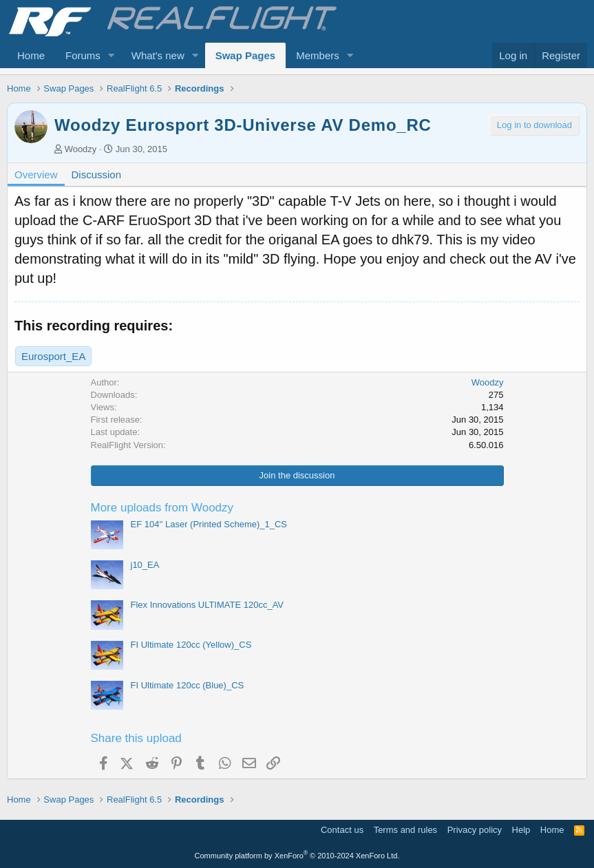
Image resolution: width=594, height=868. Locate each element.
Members (318, 55)
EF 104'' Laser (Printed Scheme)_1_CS (209, 524)
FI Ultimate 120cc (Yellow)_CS (191, 645)
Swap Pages (246, 55)
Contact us (342, 830)
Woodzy (81, 149)
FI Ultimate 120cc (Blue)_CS (188, 685)
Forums (83, 55)
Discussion (97, 174)
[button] (112, 55)
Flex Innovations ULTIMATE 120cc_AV (208, 605)
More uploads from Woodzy (162, 508)
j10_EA (145, 565)
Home (31, 55)
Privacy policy (475, 830)
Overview (36, 174)
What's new (158, 55)
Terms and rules (405, 830)
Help (521, 830)
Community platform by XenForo (297, 856)
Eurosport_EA (53, 356)
